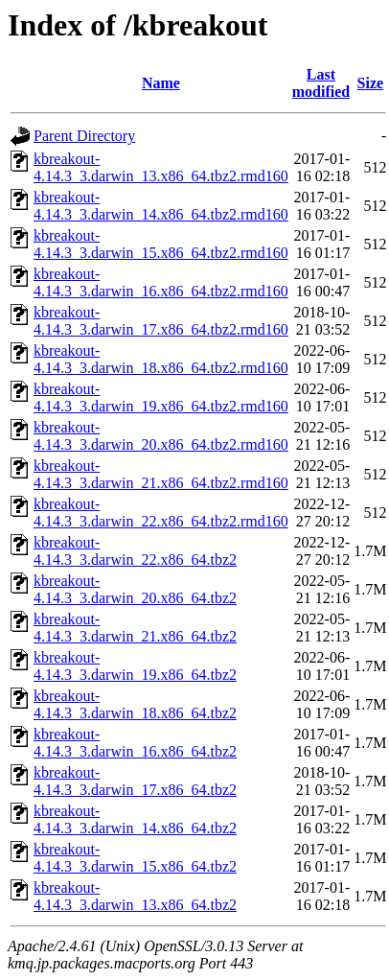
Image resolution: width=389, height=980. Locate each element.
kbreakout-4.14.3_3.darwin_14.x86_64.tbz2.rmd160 (161, 206)
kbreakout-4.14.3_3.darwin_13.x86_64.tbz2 (135, 896)
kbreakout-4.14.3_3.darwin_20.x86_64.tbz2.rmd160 (161, 436)
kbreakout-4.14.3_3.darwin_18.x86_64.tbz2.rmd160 (161, 359)
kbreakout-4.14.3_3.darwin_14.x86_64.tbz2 (135, 819)
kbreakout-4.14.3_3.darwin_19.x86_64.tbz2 (135, 666)
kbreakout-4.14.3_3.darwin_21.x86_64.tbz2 (135, 628)
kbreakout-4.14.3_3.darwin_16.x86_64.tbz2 (135, 743)
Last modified (321, 83)
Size (371, 83)
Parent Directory (84, 136)
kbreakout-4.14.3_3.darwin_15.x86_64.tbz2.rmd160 (161, 244)
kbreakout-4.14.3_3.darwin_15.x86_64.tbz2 (135, 858)
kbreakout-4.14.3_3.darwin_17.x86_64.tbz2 (135, 781)
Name (161, 83)
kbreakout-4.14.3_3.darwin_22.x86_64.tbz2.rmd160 (161, 513)
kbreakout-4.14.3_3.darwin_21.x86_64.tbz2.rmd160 (161, 474)
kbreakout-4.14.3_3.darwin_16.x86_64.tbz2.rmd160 (161, 282)
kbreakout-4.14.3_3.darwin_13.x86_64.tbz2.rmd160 (161, 167)
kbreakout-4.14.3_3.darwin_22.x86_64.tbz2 (135, 551)
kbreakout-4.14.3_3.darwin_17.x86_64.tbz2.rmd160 (161, 321)
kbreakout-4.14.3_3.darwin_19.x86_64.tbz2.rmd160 (161, 397)
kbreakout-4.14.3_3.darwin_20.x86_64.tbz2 (135, 589)
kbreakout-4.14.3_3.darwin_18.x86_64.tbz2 (135, 704)
